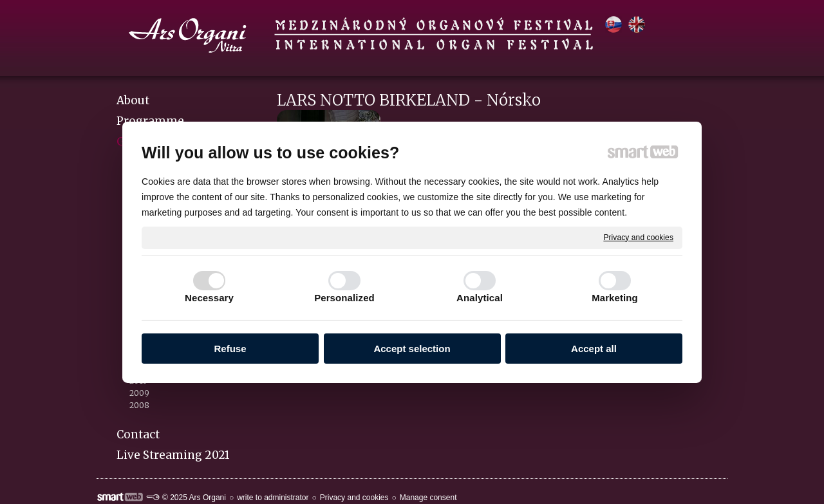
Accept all (594, 349)
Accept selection (412, 349)
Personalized (344, 298)
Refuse (230, 349)
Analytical (480, 298)
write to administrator (273, 498)
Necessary (209, 298)
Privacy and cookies (638, 237)
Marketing (615, 298)
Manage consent (428, 498)
